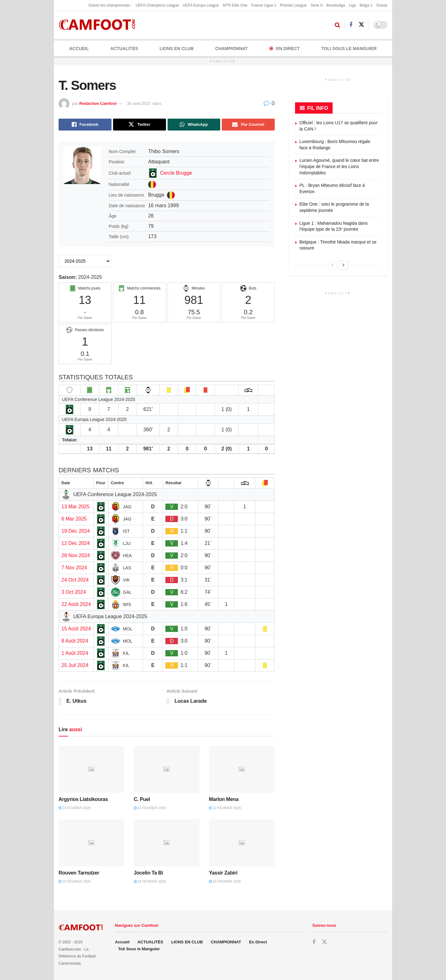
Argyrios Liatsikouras (83, 799)
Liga (353, 5)
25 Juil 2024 (75, 665)
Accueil (79, 49)
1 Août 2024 (75, 653)
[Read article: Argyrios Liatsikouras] (91, 769)
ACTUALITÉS (124, 49)
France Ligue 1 (264, 5)
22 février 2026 (150, 808)
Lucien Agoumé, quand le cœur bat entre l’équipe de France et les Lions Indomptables (339, 166)
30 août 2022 (139, 103)
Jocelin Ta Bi (148, 873)
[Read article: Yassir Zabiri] (242, 843)
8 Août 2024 (75, 641)
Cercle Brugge (176, 173)
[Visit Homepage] (99, 25)
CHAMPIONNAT (231, 49)
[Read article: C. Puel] (167, 769)
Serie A (316, 5)
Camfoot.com (70, 949)
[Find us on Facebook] (351, 25)
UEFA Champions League (157, 5)
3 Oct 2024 (74, 592)
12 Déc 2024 (76, 543)
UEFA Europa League (201, 5)
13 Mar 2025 (75, 507)
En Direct (285, 49)
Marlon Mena (224, 799)
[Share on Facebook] (85, 125)
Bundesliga (336, 5)
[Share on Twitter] (140, 125)
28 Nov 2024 (76, 555)
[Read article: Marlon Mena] (242, 769)
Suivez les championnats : (110, 5)
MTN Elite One (235, 5)
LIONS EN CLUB (176, 49)
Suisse (382, 5)
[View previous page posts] (333, 265)
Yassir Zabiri (223, 873)
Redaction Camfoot (98, 103)
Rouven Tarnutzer (79, 873)
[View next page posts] (344, 265)
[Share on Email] (248, 125)
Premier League (293, 5)
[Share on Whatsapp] (194, 125)
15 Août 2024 (76, 629)
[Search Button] (337, 25)
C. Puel (142, 799)
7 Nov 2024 (74, 568)
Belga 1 (366, 5)
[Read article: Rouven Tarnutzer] (91, 843)
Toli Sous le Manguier (349, 49)
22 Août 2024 (76, 604)
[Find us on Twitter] (361, 25)
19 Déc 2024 (76, 531)
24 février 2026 (75, 808)
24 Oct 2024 (75, 580)
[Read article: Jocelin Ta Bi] (167, 843)
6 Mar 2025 (74, 519)
